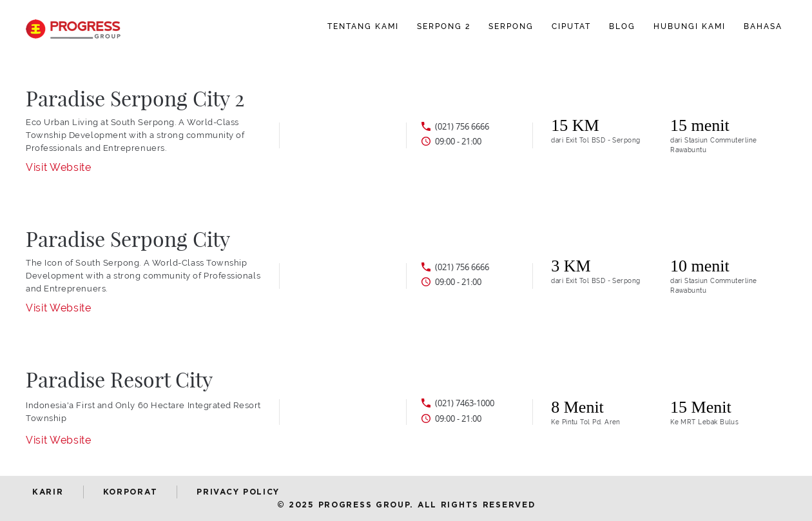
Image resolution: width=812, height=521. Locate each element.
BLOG (622, 26)
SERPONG (511, 26)
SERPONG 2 (444, 26)
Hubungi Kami (690, 26)
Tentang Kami (363, 26)
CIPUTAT (571, 26)
